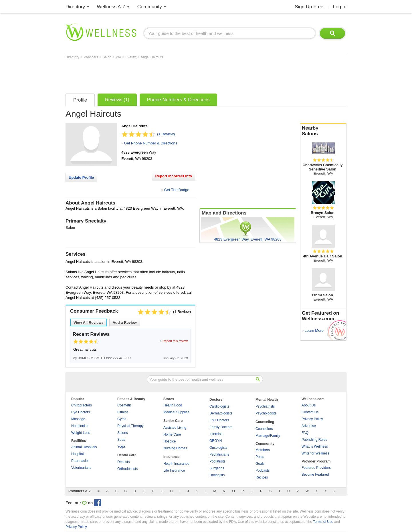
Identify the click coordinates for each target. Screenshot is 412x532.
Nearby (323, 131)
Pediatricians (219, 454)
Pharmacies (80, 461)
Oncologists (218, 448)
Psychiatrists (265, 406)
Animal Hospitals (84, 447)
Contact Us (310, 412)
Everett (131, 57)
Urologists (217, 475)
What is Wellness (315, 446)
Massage (78, 419)
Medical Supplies (176, 412)
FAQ (305, 433)
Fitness (123, 412)
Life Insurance (174, 471)
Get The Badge (177, 190)
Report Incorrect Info (174, 176)
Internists (216, 434)
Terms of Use (323, 522)
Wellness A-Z (111, 7)
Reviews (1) (117, 100)
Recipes (262, 477)
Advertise (309, 426)
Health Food (173, 405)
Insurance (172, 457)
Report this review (175, 341)
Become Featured (315, 475)
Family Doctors (221, 427)
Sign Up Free (309, 7)
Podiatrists (217, 461)
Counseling (265, 422)
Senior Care (173, 421)
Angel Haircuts (152, 57)
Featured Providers (316, 468)
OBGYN (216, 441)
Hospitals (78, 454)
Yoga (121, 446)
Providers (91, 57)
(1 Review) (166, 134)
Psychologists (266, 413)
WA (119, 57)
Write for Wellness (315, 453)
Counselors (264, 429)
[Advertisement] (170, 75)
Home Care (172, 434)
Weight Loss (81, 433)
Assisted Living (175, 428)
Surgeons (217, 468)
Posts (260, 457)
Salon (108, 57)
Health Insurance (176, 464)
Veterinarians (81, 468)
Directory (75, 7)
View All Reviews (89, 322)
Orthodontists (127, 469)
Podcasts (263, 471)
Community (150, 7)
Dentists (123, 462)
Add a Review (125, 322)
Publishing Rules (314, 440)
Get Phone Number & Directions (150, 143)
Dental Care (127, 455)
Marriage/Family (268, 436)
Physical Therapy (130, 426)
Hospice (170, 441)
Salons (123, 433)
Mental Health (267, 400)
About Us (309, 405)
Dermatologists (221, 413)
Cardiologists (219, 406)
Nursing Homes (175, 448)
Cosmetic (124, 405)
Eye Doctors (81, 412)
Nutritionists (80, 426)
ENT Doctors (219, 420)
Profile (80, 100)
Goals (260, 464)
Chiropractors (82, 405)
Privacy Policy (312, 419)
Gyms (122, 419)
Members (263, 450)
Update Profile (81, 177)
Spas (121, 440)
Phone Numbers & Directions (178, 100)
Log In (340, 7)
